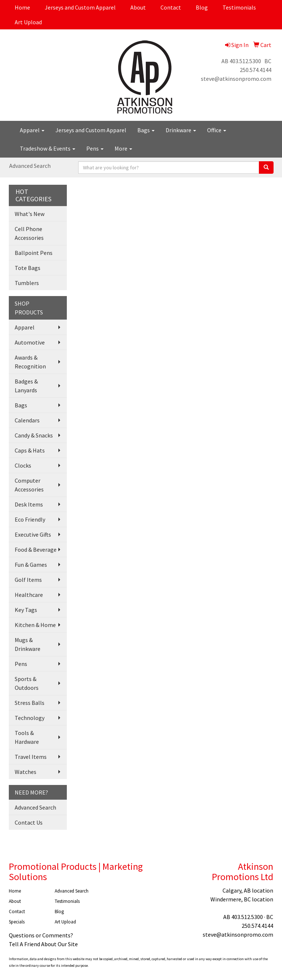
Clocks (23, 465)
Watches (26, 772)
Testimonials (239, 7)
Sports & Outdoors (27, 683)
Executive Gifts (33, 534)
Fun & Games (31, 565)
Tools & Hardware (27, 737)
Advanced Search (30, 166)
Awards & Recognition (30, 362)
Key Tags (26, 610)
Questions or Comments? (41, 935)
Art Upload (28, 22)
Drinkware (181, 130)
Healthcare (29, 595)
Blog (202, 7)
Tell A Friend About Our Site (43, 944)
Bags (146, 130)
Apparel (32, 130)
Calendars (27, 420)
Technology (30, 718)
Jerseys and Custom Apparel (80, 7)
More (123, 148)
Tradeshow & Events (48, 148)
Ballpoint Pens (34, 253)
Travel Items (31, 757)
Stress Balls (30, 703)
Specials (17, 922)
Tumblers (27, 283)
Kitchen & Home (35, 625)
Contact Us (29, 822)
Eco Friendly (30, 519)
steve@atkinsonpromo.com (236, 79)
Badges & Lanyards (26, 386)
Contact (171, 7)
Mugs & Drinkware (28, 644)
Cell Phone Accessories (29, 233)
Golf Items (28, 580)
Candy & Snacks (34, 435)
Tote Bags (28, 268)
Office (217, 130)
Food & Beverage (36, 550)
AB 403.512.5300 (241, 61)
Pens (95, 148)
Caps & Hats (30, 450)
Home (22, 7)
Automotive (30, 342)
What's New (30, 214)
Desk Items (29, 504)
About (138, 7)
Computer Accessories (29, 485)
